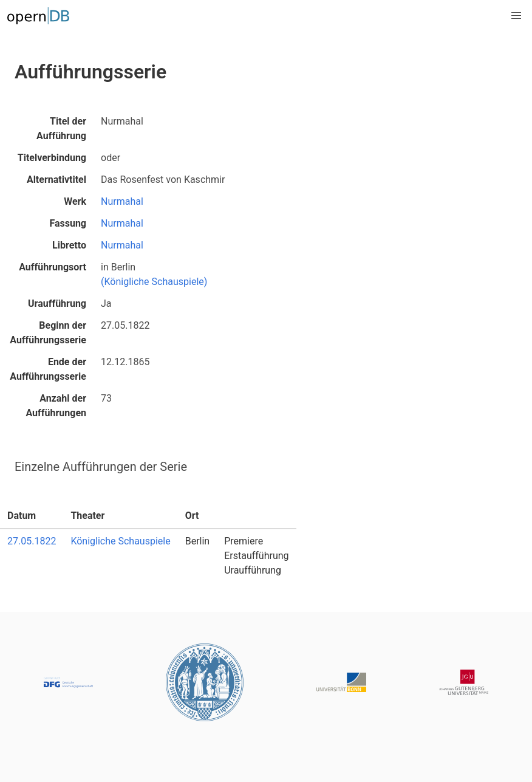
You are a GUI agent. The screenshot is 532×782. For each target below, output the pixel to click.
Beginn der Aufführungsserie (48, 333)
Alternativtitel (56, 180)
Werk (75, 201)
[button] (516, 16)
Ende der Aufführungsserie (48, 369)
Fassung (68, 223)
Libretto (69, 245)
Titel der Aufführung (61, 129)
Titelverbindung (52, 158)
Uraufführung (57, 304)
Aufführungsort (53, 267)
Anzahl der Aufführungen (56, 406)
